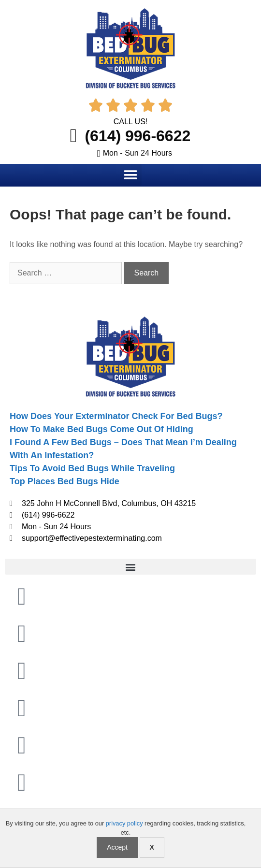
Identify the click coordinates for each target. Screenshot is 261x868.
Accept (117, 847)
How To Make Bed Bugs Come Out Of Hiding (101, 429)
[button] (131, 175)
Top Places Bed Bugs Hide (65, 481)
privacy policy (124, 823)
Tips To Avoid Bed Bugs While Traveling (92, 468)
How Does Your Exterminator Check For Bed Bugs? (116, 416)
